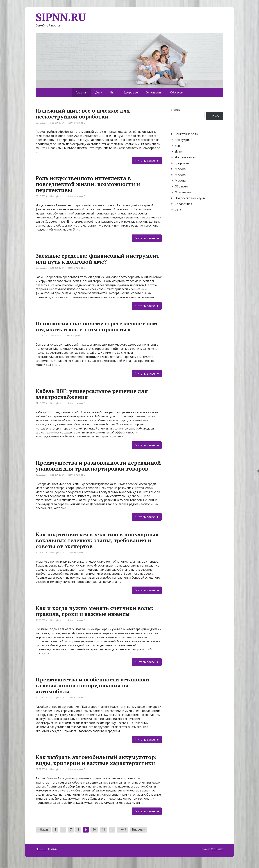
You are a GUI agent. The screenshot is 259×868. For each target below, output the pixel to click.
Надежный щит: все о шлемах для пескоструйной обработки (83, 114)
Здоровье (131, 92)
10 (94, 829)
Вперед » (138, 829)
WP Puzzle (217, 849)
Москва (180, 169)
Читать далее (145, 161)
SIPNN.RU (41, 849)
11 (103, 829)
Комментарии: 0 (76, 123)
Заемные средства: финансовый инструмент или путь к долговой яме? (97, 259)
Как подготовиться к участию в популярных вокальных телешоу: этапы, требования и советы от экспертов (97, 540)
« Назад (43, 829)
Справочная (183, 204)
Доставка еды (185, 157)
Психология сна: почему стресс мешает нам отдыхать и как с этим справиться (96, 326)
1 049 (122, 829)
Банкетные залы (186, 134)
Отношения (154, 92)
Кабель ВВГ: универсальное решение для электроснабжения (92, 394)
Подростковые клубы (190, 198)
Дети (99, 92)
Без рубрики (57, 123)
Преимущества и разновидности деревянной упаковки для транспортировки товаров (98, 466)
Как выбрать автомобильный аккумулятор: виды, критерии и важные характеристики (96, 760)
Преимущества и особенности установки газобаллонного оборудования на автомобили (92, 685)
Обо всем (177, 92)
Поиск (176, 110)
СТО (178, 210)
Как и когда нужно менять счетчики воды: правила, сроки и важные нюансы (95, 611)
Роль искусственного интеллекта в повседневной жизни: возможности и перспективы (88, 184)
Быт (113, 92)
